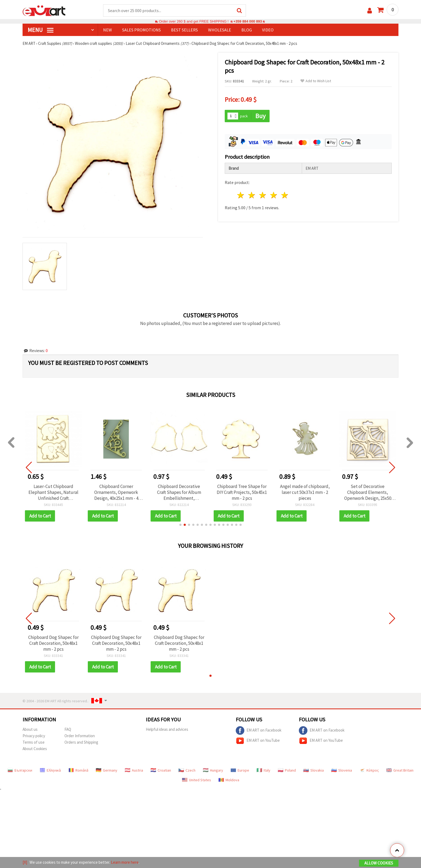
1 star (241, 195)
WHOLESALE (220, 30)
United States (197, 780)
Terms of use (34, 742)
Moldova (229, 780)
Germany (107, 770)
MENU (41, 30)
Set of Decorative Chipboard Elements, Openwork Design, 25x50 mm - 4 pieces (368, 492)
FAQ (68, 729)
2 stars (252, 195)
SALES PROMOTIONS (141, 30)
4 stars (274, 195)
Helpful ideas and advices (167, 729)
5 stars (285, 195)
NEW (108, 30)
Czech (187, 770)
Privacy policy (34, 736)
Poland (287, 770)
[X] (25, 862)
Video (268, 30)
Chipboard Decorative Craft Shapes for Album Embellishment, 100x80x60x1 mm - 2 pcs (179, 492)
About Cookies (35, 749)
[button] (180, 525)
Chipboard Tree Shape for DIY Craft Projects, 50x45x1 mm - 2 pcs (242, 492)
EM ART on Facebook (259, 730)
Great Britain (400, 770)
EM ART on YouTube (258, 741)
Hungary (213, 770)
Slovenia (342, 770)
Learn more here (125, 862)
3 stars (263, 195)
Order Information (80, 736)
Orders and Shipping (81, 742)
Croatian (161, 770)
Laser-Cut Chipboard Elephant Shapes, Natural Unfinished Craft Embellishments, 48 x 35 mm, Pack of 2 (53, 492)
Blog (247, 30)
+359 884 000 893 (248, 21)
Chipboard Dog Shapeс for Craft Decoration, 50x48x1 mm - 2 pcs (53, 643)
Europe (240, 770)
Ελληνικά (50, 770)
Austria (134, 770)
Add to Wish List (316, 81)
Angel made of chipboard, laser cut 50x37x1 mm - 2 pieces (305, 492)
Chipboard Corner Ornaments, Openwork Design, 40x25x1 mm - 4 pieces (116, 492)
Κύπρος (369, 770)
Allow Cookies (379, 863)
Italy (264, 770)
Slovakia (314, 770)
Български (20, 770)
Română (78, 770)
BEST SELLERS (184, 30)
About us (30, 729)
